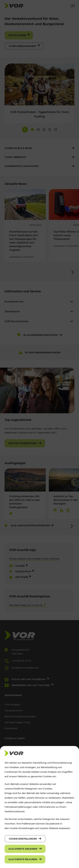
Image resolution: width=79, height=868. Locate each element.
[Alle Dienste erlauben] (25, 859)
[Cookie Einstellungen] (25, 839)
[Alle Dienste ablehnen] (25, 849)
